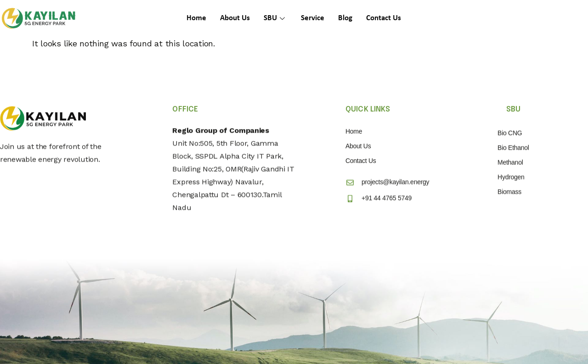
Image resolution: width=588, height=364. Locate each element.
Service (313, 18)
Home (196, 18)
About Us (235, 18)
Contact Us (384, 18)
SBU (275, 18)
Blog (345, 18)
